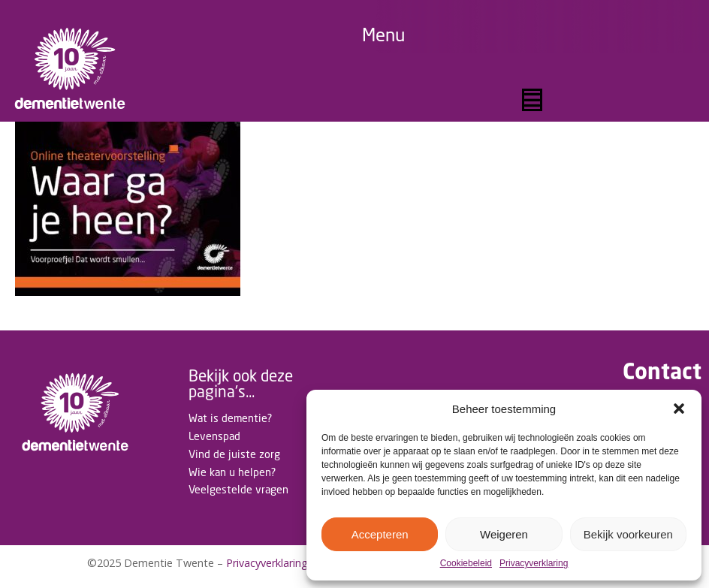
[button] (679, 409)
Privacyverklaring (534, 564)
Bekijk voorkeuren (628, 534)
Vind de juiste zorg (234, 454)
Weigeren (504, 534)
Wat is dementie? (230, 418)
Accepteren (380, 534)
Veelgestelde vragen (238, 489)
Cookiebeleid (466, 564)
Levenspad (214, 436)
